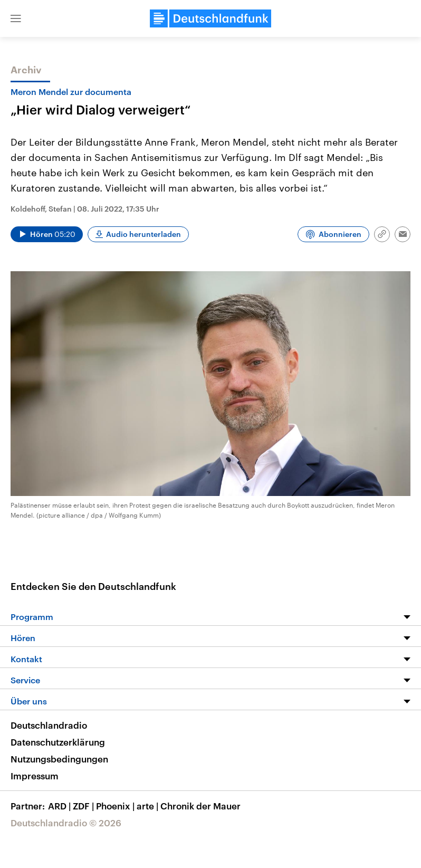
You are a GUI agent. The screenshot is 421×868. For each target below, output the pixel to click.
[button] (16, 18)
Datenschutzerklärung (58, 742)
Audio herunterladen (143, 234)
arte (149, 806)
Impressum (35, 776)
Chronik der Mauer (200, 806)
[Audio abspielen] (47, 234)
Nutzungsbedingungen (59, 759)
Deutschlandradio (49, 725)
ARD (60, 806)
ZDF (84, 806)
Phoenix (116, 806)
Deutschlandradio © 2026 (66, 823)
